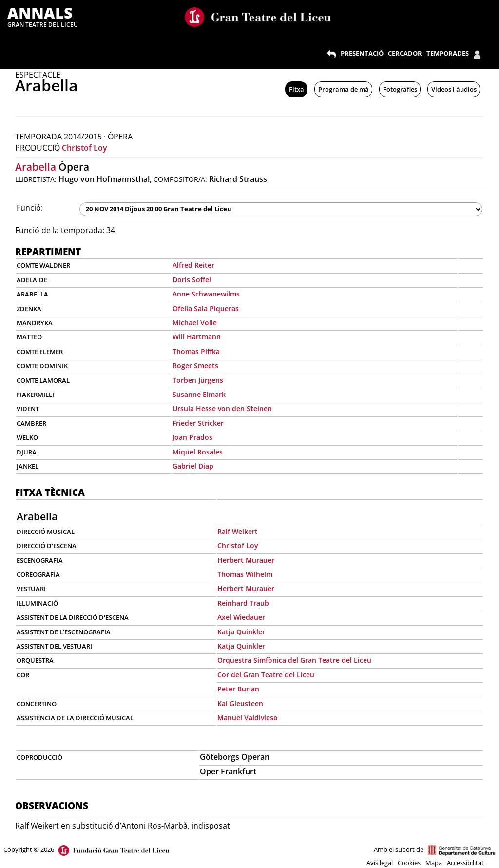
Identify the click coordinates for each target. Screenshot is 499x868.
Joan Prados (192, 437)
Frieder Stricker (198, 423)
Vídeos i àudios (454, 89)
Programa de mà (344, 89)
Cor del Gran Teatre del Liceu (266, 675)
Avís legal (380, 863)
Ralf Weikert (238, 531)
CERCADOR (405, 53)
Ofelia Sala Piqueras (206, 308)
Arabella (36, 167)
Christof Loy (85, 148)
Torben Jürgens (198, 380)
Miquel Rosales (198, 452)
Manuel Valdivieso (248, 718)
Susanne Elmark (199, 394)
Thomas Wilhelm (245, 574)
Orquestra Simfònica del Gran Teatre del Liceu (294, 660)
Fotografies (400, 89)
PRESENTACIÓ (362, 53)
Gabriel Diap (193, 466)
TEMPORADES (448, 53)
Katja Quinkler (241, 632)
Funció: (30, 208)
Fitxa (297, 89)
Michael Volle (195, 323)
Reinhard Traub (243, 603)
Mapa (434, 863)
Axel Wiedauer (241, 617)
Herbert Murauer (246, 560)
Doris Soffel (192, 280)
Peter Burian (238, 689)
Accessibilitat (465, 863)
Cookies (409, 863)
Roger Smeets (195, 365)
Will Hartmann (197, 337)
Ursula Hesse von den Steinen (222, 408)
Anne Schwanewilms (206, 294)
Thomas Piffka (196, 351)
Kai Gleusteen (240, 703)
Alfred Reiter (193, 265)
